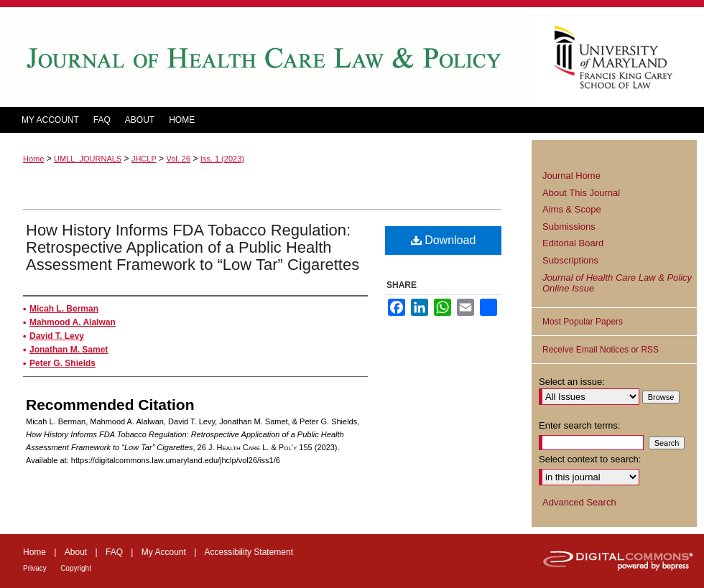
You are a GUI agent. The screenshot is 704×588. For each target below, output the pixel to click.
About (76, 552)
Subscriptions (570, 260)
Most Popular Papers (583, 322)
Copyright (76, 568)
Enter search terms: (579, 425)
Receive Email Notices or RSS (601, 350)
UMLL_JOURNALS (88, 159)
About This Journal (581, 193)
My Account (164, 552)
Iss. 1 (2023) (222, 159)
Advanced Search (579, 502)
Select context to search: (590, 459)
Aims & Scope (572, 209)
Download (444, 240)
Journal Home (571, 176)
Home (33, 159)
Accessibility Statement (249, 552)
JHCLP (144, 159)
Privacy (35, 568)
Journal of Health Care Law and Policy (266, 57)
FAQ (114, 552)
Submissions (569, 227)
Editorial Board (573, 243)
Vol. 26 (178, 159)
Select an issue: (572, 382)
